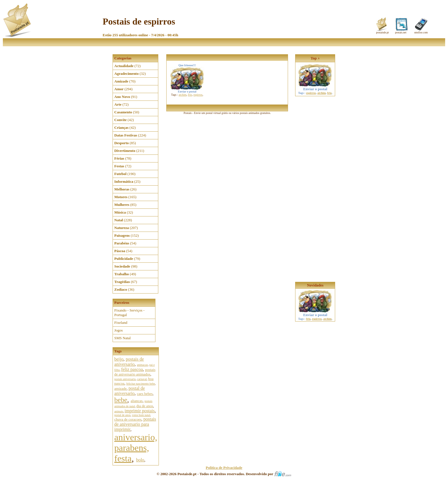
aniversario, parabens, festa (136, 448)
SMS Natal (122, 338)
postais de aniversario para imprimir (135, 424)
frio (190, 95)
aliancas (137, 401)
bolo (140, 460)
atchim (182, 95)
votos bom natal (141, 415)
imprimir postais (140, 411)
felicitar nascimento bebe (141, 384)
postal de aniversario (130, 391)
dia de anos (145, 406)
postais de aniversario (129, 362)
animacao (142, 365)
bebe (121, 400)
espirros (198, 95)
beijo (119, 359)
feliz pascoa (132, 369)
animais (119, 411)
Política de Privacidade (224, 468)
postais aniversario (125, 379)
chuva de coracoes (128, 419)
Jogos (119, 330)
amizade (120, 388)
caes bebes (145, 394)
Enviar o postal (315, 87)
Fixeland (121, 323)
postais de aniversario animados (135, 372)
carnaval (142, 379)
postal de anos (122, 415)
